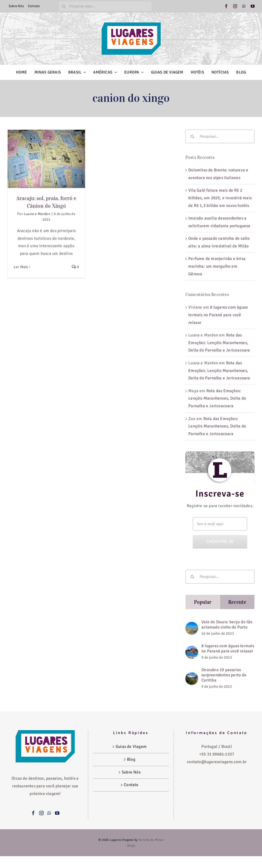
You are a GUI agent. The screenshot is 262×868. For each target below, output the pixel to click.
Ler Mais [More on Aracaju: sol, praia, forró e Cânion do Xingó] (21, 267)
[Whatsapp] (49, 813)
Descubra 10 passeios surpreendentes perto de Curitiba (224, 675)
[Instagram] (41, 813)
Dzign (131, 846)
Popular (203, 602)
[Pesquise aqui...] (105, 6)
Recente (237, 602)
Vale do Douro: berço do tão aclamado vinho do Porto (227, 625)
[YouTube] (57, 813)
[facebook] (226, 6)
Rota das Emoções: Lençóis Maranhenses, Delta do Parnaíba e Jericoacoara (219, 343)
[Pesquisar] (64, 6)
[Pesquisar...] (220, 136)
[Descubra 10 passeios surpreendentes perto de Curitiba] (192, 676)
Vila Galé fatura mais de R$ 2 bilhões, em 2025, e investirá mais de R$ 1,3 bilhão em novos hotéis (220, 198)
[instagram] (235, 6)
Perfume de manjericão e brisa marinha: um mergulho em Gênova (217, 266)
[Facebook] (33, 813)
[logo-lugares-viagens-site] (131, 25)
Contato (131, 785)
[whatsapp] (244, 6)
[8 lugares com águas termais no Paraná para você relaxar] (192, 649)
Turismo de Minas (151, 840)
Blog (131, 759)
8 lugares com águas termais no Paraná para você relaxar (218, 315)
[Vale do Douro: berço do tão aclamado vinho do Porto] (192, 625)
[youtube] (253, 6)
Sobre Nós (131, 772)
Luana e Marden (37, 214)
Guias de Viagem (131, 747)
